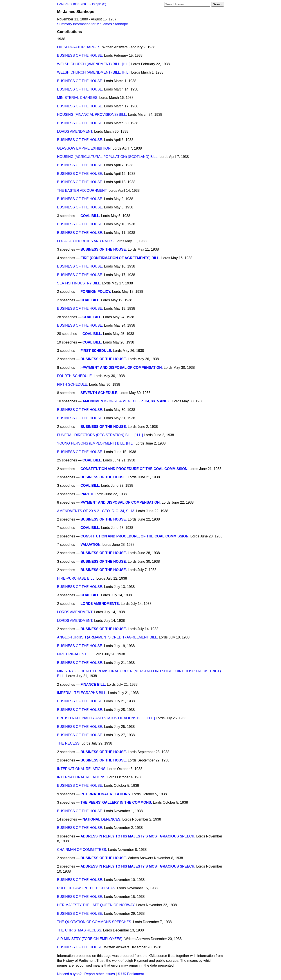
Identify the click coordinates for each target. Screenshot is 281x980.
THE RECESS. (69, 743)
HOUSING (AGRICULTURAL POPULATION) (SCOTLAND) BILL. (108, 157)
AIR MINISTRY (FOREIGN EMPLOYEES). (90, 939)
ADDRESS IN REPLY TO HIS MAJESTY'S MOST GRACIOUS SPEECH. (138, 836)
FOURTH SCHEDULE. (75, 376)
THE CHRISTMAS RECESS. (80, 930)
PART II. (87, 494)
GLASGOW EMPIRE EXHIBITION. (84, 148)
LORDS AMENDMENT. (75, 131)
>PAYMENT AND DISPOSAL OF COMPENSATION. (122, 368)
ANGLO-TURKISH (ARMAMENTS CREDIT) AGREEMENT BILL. (107, 637)
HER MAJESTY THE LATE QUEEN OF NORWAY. (96, 905)
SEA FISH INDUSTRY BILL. (79, 283)
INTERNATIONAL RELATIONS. (82, 769)
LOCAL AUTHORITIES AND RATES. (86, 241)
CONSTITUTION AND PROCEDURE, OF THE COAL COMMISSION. (135, 536)
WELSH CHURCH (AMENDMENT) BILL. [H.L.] (94, 64)
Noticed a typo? (69, 974)
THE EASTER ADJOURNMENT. (82, 191)
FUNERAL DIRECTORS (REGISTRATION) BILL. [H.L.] (100, 435)
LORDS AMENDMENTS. (100, 604)
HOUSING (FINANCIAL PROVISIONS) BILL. (92, 115)
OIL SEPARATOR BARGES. (79, 47)
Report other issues (100, 974)
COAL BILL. (90, 216)
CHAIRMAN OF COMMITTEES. (82, 850)
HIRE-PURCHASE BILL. (76, 578)
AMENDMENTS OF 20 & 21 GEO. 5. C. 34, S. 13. (96, 511)
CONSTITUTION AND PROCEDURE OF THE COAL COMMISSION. (135, 469)
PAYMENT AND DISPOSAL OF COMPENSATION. (121, 502)
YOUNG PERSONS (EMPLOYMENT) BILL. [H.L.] (96, 443)
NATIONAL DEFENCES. (102, 819)
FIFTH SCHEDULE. (73, 384)
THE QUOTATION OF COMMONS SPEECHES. (95, 922)
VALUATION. (91, 545)
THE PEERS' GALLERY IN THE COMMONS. (116, 802)
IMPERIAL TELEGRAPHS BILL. (82, 693)
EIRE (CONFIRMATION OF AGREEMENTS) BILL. (121, 258)
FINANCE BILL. (93, 684)
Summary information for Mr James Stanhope (93, 24)
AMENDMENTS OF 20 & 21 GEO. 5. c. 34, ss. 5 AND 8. (127, 401)
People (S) (99, 4)
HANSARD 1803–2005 (72, 4)
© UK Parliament (131, 974)
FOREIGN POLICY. (96, 292)
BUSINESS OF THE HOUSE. (80, 55)
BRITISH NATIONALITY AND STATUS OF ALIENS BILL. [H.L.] (106, 718)
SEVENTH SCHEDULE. (99, 393)
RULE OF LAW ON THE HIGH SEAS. (87, 888)
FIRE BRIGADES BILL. (75, 654)
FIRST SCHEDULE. (96, 351)
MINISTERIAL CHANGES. (78, 98)
